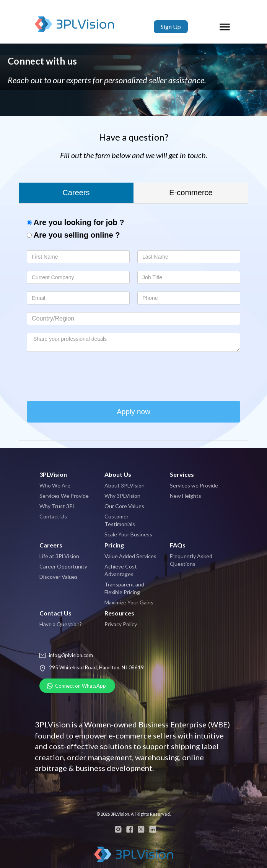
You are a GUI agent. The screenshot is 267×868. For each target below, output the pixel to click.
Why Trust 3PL (57, 506)
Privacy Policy (121, 624)
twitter (141, 829)
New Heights (186, 496)
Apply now (133, 412)
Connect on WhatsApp (81, 686)
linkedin (153, 829)
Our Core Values (124, 506)
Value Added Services (130, 556)
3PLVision (76, 27)
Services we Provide (194, 485)
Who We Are (55, 485)
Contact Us (53, 516)
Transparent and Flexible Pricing (124, 588)
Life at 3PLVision (59, 556)
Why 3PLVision (122, 496)
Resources (119, 613)
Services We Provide (64, 496)
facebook (130, 829)
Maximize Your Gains (129, 602)
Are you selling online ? (73, 235)
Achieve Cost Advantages (121, 570)
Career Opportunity (63, 566)
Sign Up (171, 27)
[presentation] (85, 374)
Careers (76, 193)
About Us (118, 474)
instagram (118, 829)
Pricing (114, 545)
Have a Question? (61, 624)
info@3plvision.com (71, 655)
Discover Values (59, 577)
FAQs (178, 545)
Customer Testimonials (120, 520)
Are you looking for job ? (75, 222)
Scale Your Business (128, 534)
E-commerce (191, 193)
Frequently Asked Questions (191, 560)
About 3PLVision (125, 485)
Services (182, 474)
